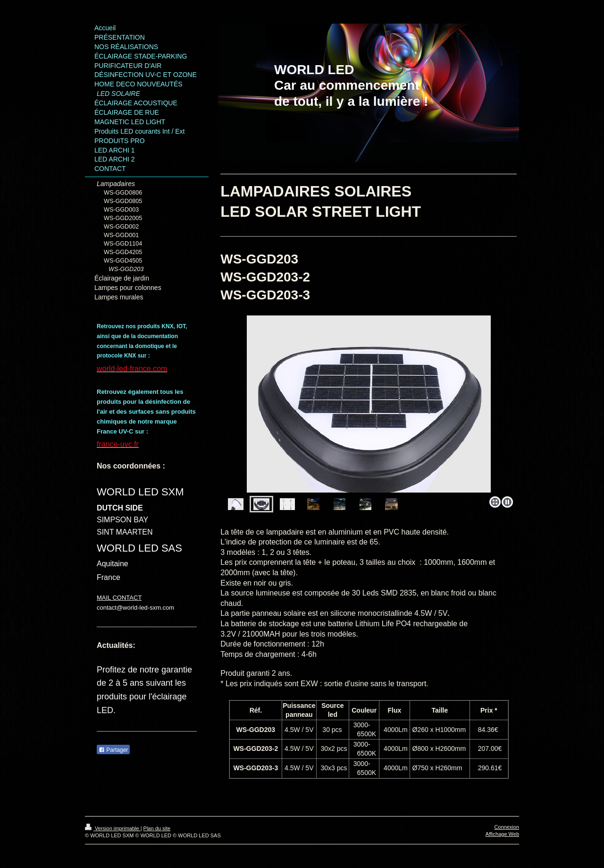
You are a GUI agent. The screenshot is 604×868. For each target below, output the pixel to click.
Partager (113, 750)
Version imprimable (113, 828)
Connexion (507, 827)
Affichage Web (502, 834)
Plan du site (157, 828)
